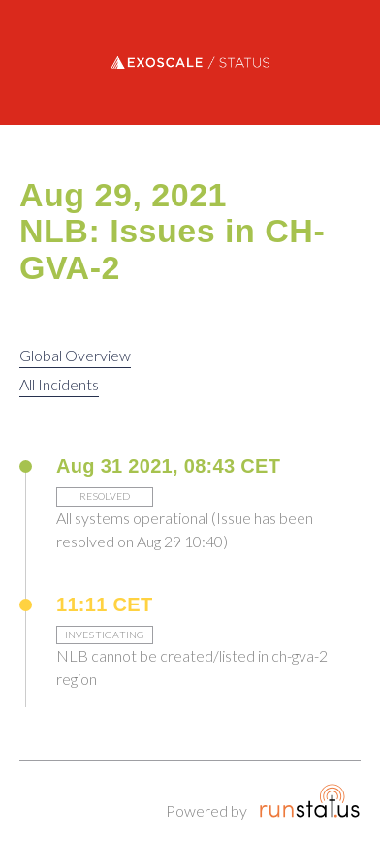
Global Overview (75, 355)
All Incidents (59, 384)
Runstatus (310, 800)
